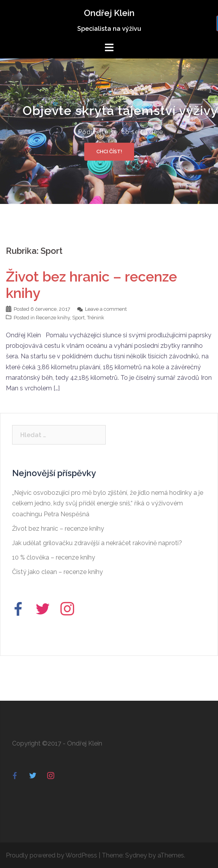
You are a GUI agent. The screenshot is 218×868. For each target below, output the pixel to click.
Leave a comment (106, 309)
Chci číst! (109, 151)
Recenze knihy (53, 318)
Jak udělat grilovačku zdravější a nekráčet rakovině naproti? (97, 543)
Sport (78, 318)
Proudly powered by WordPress (51, 855)
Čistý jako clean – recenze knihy (58, 572)
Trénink (96, 318)
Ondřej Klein (109, 13)
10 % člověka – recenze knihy (54, 557)
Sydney (136, 855)
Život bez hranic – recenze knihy (58, 529)
